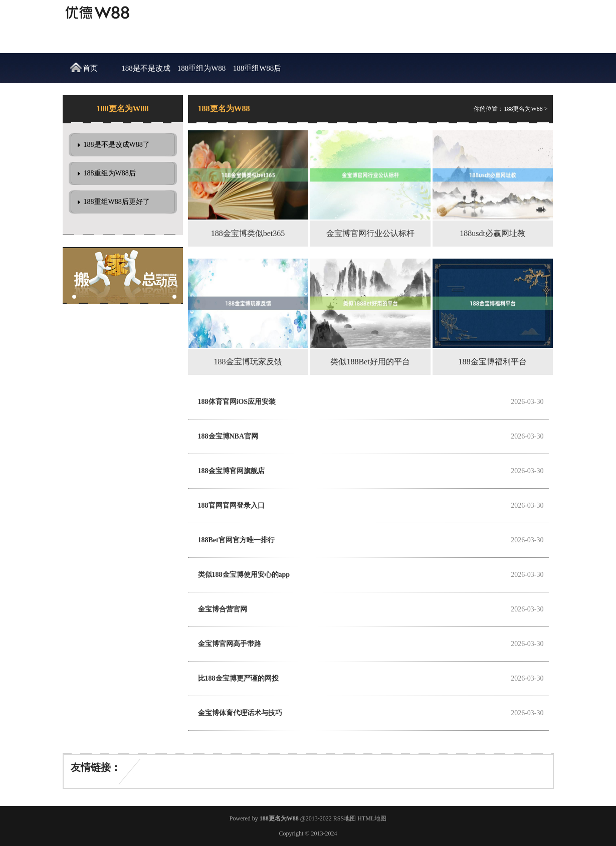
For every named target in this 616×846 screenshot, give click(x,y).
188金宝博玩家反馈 (248, 362)
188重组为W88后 (202, 74)
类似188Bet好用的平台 (370, 362)
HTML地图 (372, 818)
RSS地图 (345, 818)
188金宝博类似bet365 (248, 233)
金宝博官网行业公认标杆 (370, 233)
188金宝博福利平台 (493, 362)
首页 (90, 68)
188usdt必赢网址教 (492, 233)
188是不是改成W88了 (146, 74)
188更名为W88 (523, 109)
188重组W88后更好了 (257, 74)
